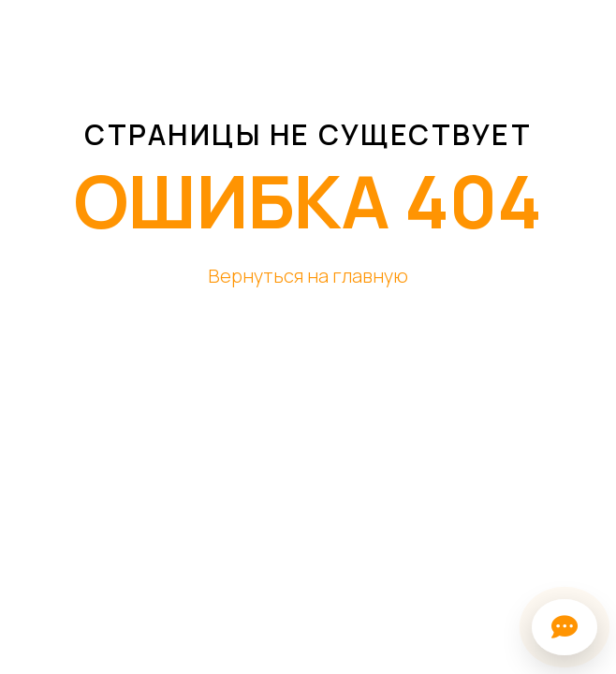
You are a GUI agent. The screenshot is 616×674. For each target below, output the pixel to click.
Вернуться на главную (308, 276)
